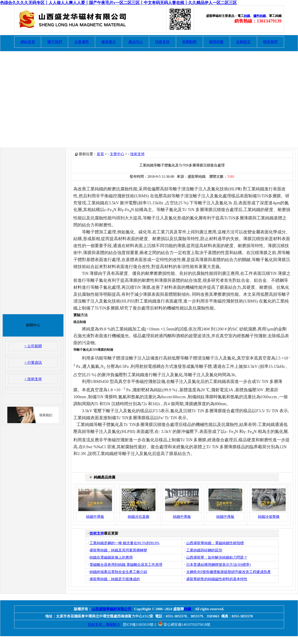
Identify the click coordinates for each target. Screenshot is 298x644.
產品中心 (136, 42)
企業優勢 (82, 42)
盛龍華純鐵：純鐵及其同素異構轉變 (118, 550)
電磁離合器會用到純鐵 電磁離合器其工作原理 (126, 565)
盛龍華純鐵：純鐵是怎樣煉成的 (115, 579)
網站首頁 (28, 42)
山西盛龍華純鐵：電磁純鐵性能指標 (215, 543)
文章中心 (117, 154)
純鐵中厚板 (95, 517)
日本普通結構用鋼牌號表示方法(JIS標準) (218, 565)
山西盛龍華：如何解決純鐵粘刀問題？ (217, 557)
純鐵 (247, 16)
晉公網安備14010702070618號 (184, 625)
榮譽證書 (216, 42)
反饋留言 (243, 42)
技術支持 (162, 42)
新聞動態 (189, 42)
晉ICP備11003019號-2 (140, 625)
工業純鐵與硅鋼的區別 (204, 550)
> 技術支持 (33, 379)
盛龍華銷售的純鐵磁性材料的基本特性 (217, 579)
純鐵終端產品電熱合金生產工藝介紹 (118, 572)
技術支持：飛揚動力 (104, 625)
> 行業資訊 (33, 363)
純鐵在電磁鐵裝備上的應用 (111, 557)
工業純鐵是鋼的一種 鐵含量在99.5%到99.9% (124, 543)
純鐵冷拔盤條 (269, 517)
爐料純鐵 (260, 16)
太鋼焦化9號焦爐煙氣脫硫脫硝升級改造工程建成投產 (229, 572)
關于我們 (55, 42)
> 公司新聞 (33, 346)
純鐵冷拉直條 (139, 517)
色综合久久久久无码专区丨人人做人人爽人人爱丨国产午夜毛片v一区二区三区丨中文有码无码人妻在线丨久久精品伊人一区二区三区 (118, 3)
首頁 (100, 154)
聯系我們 (270, 42)
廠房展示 (109, 42)
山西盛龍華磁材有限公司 (112, 609)
